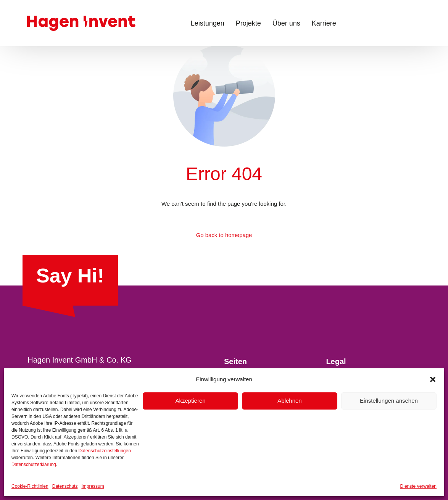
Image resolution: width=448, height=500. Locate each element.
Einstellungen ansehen (389, 401)
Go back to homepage (224, 235)
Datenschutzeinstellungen (104, 451)
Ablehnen (289, 401)
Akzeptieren (190, 401)
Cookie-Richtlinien (30, 486)
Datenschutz (65, 486)
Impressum (93, 486)
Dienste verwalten (418, 486)
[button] (433, 379)
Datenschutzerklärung (34, 465)
